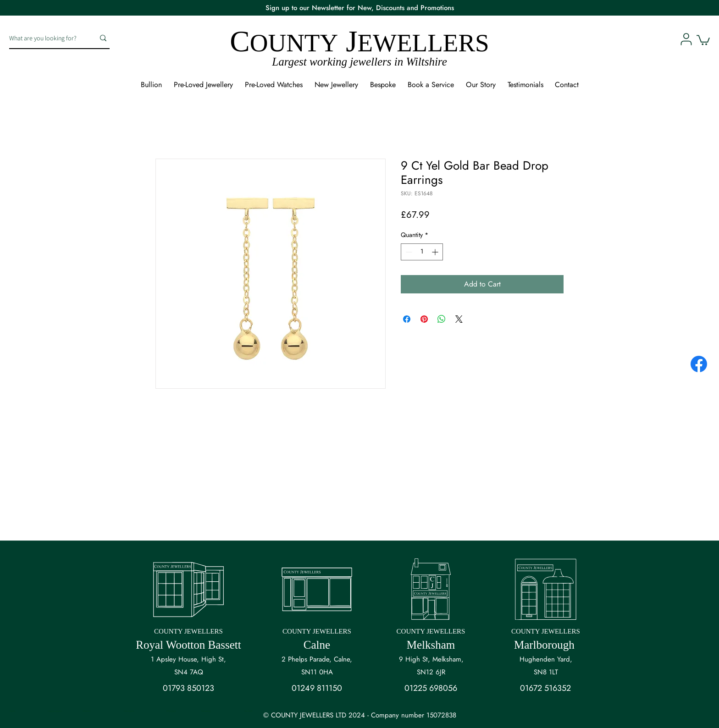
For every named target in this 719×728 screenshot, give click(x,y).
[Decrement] (408, 252)
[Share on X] (459, 319)
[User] (686, 39)
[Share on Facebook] (407, 319)
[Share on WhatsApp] (442, 319)
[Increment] (436, 252)
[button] (703, 39)
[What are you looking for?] (45, 38)
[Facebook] (699, 364)
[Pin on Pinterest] (424, 319)
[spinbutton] (422, 252)
